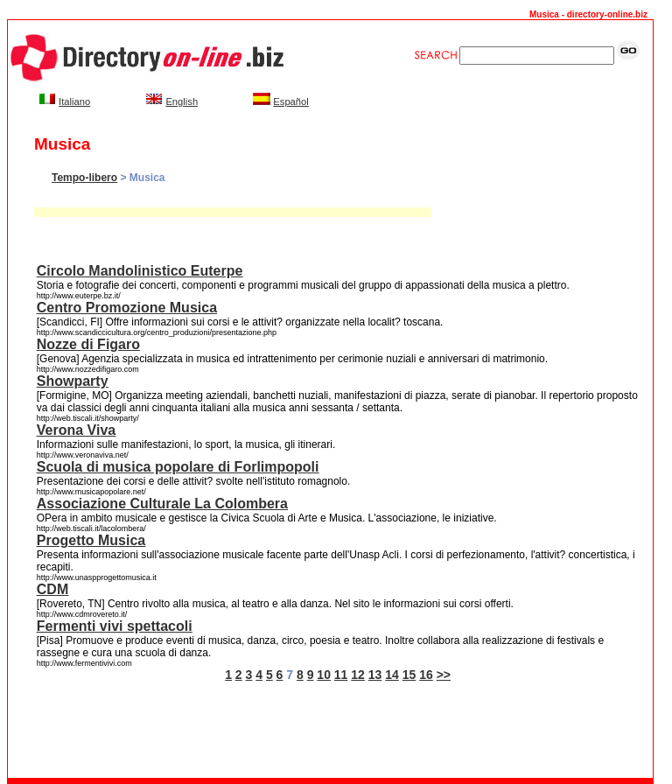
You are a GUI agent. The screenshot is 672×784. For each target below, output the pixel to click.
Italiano (74, 101)
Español (290, 101)
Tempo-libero (84, 178)
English (182, 101)
